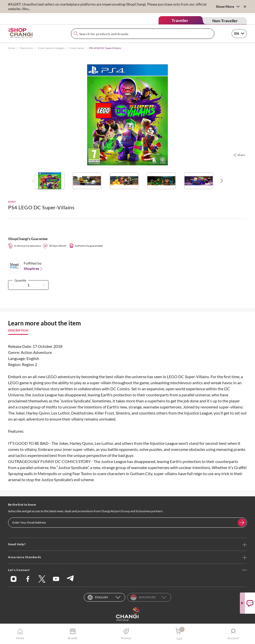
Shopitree (33, 269)
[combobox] (143, 34)
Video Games (77, 48)
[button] (222, 181)
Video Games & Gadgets (51, 48)
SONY (12, 202)
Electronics (26, 48)
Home (11, 48)
